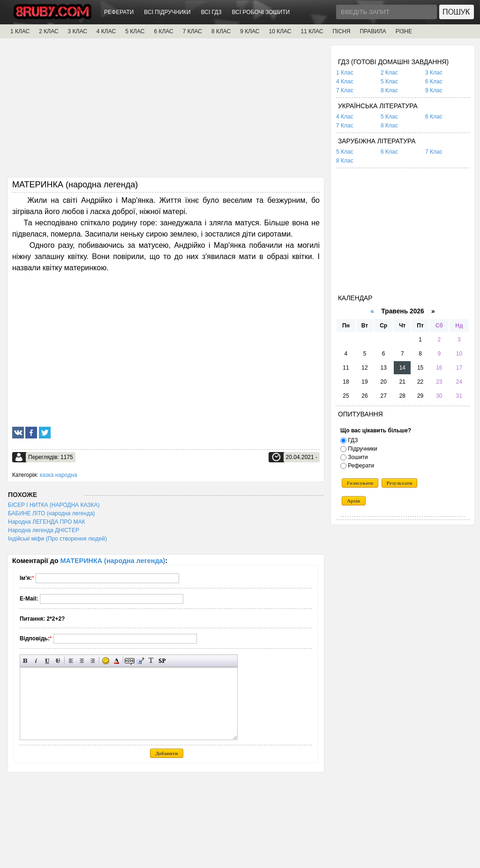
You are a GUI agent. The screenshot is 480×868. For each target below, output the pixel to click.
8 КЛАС (221, 31)
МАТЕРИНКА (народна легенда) (113, 561)
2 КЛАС (49, 31)
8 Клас (389, 90)
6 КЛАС (163, 31)
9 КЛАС (250, 31)
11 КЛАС (312, 31)
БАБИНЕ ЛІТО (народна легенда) (52, 513)
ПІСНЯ (341, 31)
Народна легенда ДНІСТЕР (44, 530)
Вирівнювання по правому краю (93, 661)
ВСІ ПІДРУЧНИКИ (167, 12)
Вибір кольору (116, 661)
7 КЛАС (192, 31)
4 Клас (345, 82)
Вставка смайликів (106, 661)
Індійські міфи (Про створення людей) (57, 539)
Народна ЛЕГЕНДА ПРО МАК (47, 522)
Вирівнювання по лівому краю (71, 661)
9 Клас (434, 90)
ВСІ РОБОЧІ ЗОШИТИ (261, 12)
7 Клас (345, 90)
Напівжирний (26, 661)
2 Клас (389, 73)
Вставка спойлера (162, 661)
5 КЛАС (135, 31)
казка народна (59, 475)
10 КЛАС (280, 31)
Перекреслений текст (58, 661)
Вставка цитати (140, 661)
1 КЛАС (20, 31)
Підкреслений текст (47, 661)
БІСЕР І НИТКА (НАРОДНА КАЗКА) (54, 505)
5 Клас (389, 82)
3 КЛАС (78, 31)
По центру (82, 661)
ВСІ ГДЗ (211, 12)
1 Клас (345, 73)
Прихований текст (130, 661)
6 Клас (434, 82)
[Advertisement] (166, 111)
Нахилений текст (36, 661)
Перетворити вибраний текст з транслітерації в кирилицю (151, 661)
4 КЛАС (106, 31)
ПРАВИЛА (373, 31)
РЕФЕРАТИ (119, 12)
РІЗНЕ (404, 31)
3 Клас (434, 73)
